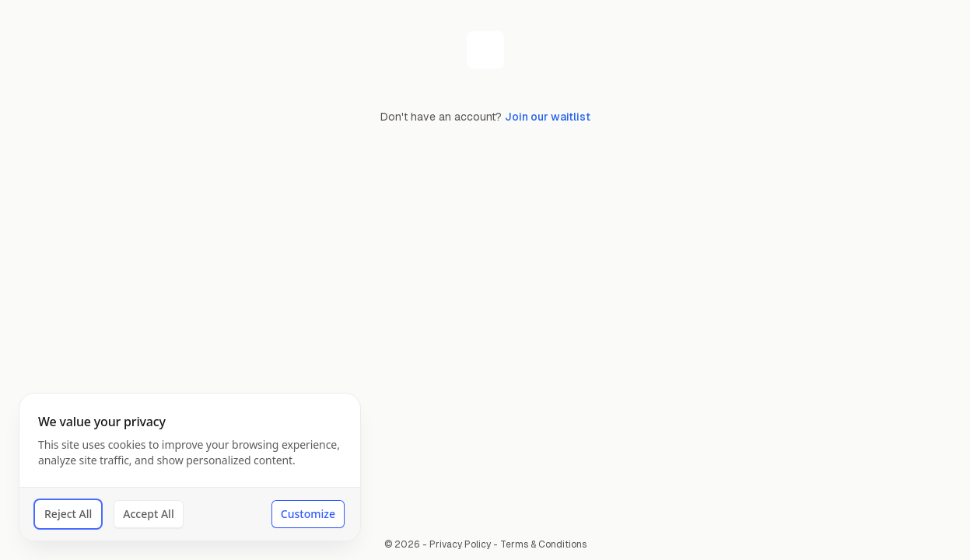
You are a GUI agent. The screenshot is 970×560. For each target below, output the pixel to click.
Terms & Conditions (543, 544)
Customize (308, 514)
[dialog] (190, 467)
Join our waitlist (548, 117)
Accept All (148, 514)
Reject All (68, 514)
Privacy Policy (460, 544)
